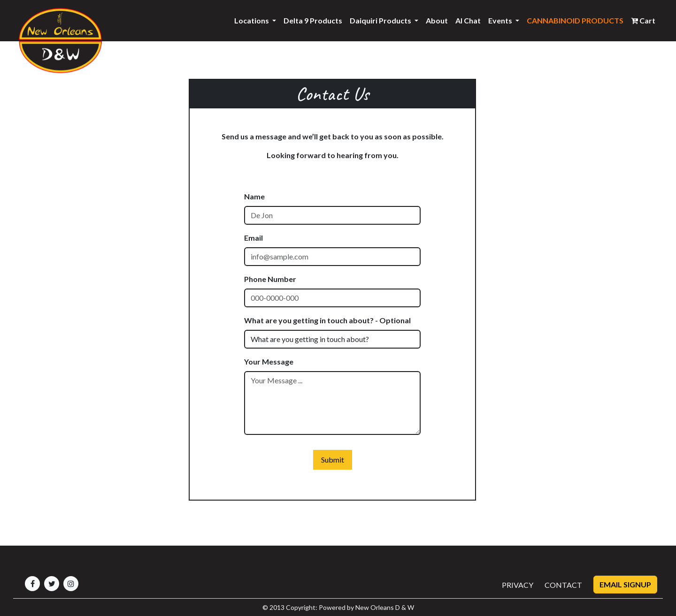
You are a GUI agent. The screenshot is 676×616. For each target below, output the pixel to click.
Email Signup (625, 584)
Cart (643, 20)
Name (254, 196)
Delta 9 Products (313, 20)
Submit (333, 460)
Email (253, 238)
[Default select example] (332, 339)
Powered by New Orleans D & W (366, 607)
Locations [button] (252, 20)
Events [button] (501, 20)
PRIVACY (518, 585)
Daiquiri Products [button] (381, 20)
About (437, 20)
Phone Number (270, 279)
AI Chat (468, 20)
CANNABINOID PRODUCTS (575, 20)
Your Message (269, 361)
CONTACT (563, 585)
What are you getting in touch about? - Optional (327, 320)
